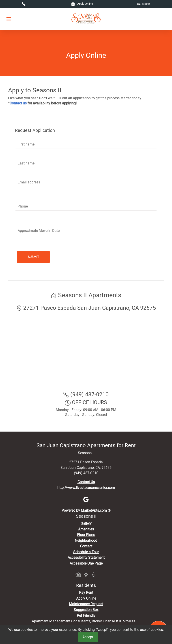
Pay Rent (86, 593)
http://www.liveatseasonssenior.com (86, 488)
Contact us (18, 103)
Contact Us (86, 482)
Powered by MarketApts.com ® (86, 510)
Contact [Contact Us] (86, 546)
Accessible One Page (86, 563)
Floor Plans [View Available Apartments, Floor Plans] (86, 535)
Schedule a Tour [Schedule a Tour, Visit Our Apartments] (86, 552)
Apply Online (82, 4)
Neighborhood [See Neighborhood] (86, 541)
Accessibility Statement (86, 558)
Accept (88, 637)
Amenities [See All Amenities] (86, 529)
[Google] (86, 499)
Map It (143, 4)
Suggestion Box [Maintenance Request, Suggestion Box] (86, 610)
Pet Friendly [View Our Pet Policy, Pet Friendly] (86, 616)
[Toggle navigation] (9, 19)
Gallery (86, 523)
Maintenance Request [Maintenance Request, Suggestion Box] (86, 604)
